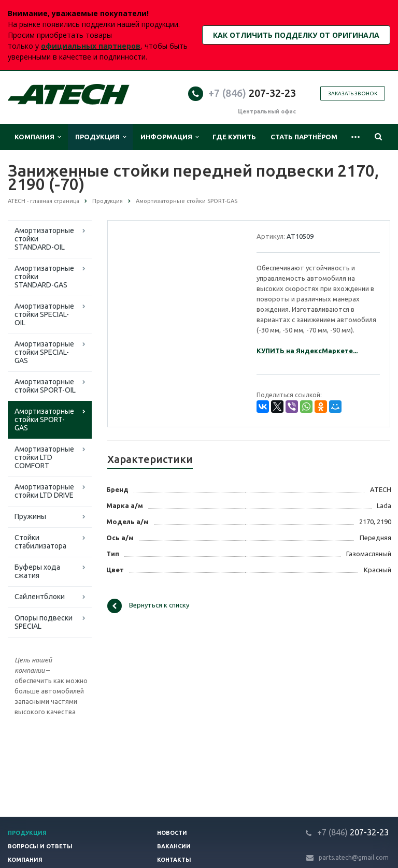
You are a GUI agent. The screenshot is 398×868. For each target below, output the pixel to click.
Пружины (30, 516)
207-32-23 (252, 93)
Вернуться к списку (148, 606)
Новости (172, 833)
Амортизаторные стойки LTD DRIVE (44, 491)
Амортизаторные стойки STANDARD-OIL (44, 239)
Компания (38, 137)
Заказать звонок (353, 93)
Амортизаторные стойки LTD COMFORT (44, 457)
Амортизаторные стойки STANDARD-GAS (44, 277)
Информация (169, 137)
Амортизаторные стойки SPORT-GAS (44, 419)
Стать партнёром (304, 137)
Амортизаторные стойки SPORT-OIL (45, 386)
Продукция (101, 137)
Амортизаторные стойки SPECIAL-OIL (44, 314)
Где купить (234, 137)
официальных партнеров (91, 46)
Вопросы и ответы (40, 846)
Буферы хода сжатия (37, 571)
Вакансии (174, 846)
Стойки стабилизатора (40, 542)
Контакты (174, 860)
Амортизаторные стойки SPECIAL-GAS (44, 352)
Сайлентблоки (40, 597)
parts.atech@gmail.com (354, 857)
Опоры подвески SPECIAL (44, 622)
